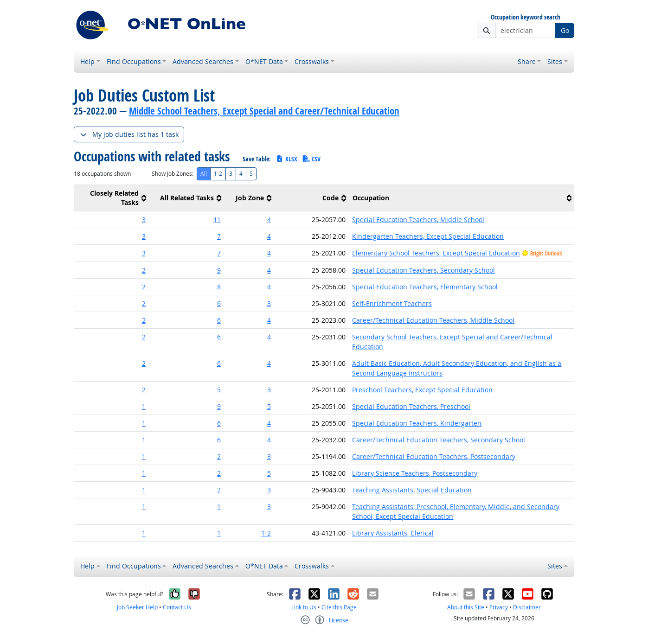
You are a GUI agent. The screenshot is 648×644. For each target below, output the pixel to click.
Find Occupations (134, 61)
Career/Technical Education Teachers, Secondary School (439, 440)
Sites (555, 61)
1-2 (218, 174)
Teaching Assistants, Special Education (412, 490)
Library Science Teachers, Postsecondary (415, 473)
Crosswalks (312, 61)
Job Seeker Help (137, 607)
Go (565, 30)
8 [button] (219, 287)
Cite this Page (339, 607)
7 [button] (219, 236)
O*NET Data (264, 61)
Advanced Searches (203, 61)
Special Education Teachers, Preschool (411, 406)
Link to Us (304, 607)
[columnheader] (111, 198)
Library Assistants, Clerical (393, 533)
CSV (311, 159)
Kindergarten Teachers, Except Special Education (428, 236)
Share (527, 61)
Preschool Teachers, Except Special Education (422, 390)
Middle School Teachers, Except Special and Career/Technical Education (264, 111)
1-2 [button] (266, 533)
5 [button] (219, 390)
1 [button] (144, 406)
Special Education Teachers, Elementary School (425, 287)
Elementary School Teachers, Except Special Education (436, 253)
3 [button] (144, 220)
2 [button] (144, 270)
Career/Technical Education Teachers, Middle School (433, 320)
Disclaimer (527, 607)
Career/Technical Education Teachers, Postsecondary (434, 456)
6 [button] (219, 303)
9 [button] (219, 270)
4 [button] (269, 220)
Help (87, 61)
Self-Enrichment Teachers (392, 303)
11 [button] (217, 220)
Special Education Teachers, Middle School (418, 220)
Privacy (499, 607)
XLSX (286, 159)
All (204, 174)
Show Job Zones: (173, 174)
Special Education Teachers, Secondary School (423, 270)
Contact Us (177, 607)
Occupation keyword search (526, 17)
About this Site (466, 607)
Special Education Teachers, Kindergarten (417, 423)
